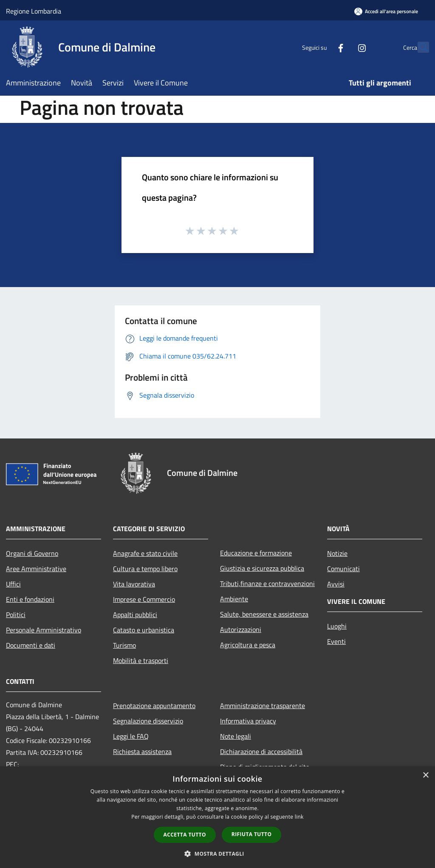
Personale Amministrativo (44, 630)
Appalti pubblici (135, 615)
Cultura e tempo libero (145, 569)
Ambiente (234, 599)
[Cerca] (419, 47)
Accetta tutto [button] (185, 835)
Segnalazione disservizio (148, 721)
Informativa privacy (248, 721)
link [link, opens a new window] (299, 817)
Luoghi (337, 626)
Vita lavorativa (134, 584)
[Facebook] (322, 47)
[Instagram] (343, 47)
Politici (16, 615)
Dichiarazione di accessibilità (261, 751)
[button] (217, 854)
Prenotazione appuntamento (154, 706)
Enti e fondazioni (30, 599)
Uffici (13, 584)
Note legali (236, 736)
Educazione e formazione (256, 553)
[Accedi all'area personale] (386, 11)
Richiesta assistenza (142, 751)
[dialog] (217, 817)
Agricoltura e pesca (248, 645)
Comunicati (343, 569)
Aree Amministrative (36, 569)
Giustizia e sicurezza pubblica (262, 568)
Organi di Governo (32, 553)
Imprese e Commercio (144, 599)
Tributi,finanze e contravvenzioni (267, 583)
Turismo (124, 645)
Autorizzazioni (241, 629)
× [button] (425, 776)
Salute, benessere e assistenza (264, 614)
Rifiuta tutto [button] (252, 834)
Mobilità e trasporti (141, 660)
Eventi (336, 641)
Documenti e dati (31, 645)
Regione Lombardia (34, 11)
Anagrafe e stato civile (145, 553)
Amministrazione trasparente (263, 706)
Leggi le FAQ (131, 736)
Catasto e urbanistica (144, 630)
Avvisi (336, 584)
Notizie (337, 553)
